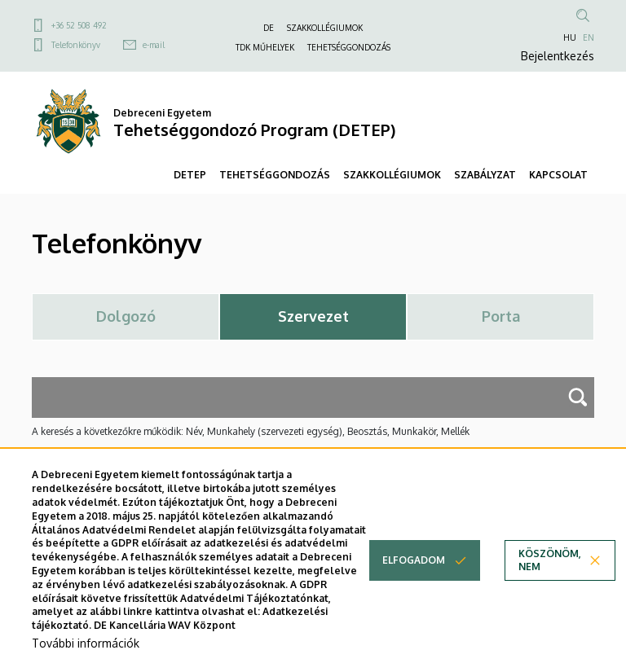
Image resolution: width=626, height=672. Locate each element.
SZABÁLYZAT (485, 175)
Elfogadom (414, 560)
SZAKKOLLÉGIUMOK (325, 28)
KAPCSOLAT (558, 175)
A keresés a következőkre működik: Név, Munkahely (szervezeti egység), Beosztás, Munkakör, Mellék (251, 431)
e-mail (154, 45)
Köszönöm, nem (550, 560)
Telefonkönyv (76, 45)
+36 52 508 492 (79, 25)
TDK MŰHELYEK (265, 47)
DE (269, 28)
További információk (86, 643)
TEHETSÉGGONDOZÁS (349, 47)
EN (589, 37)
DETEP (190, 175)
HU (570, 37)
